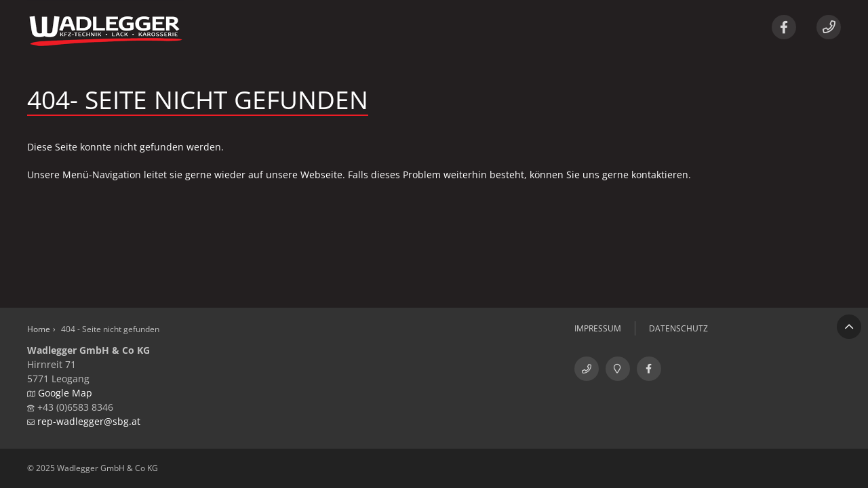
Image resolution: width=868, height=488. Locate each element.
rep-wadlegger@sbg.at (89, 421)
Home (39, 329)
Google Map (65, 393)
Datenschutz (678, 328)
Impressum (598, 328)
